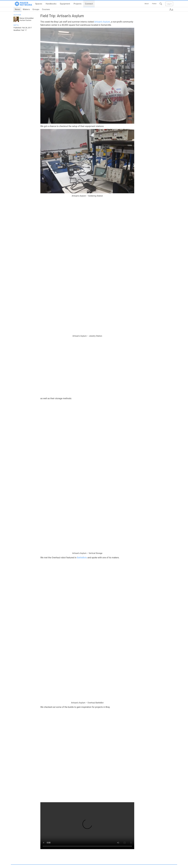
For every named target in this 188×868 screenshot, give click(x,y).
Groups (36, 9)
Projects (78, 4)
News (17, 9)
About (147, 4)
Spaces (39, 4)
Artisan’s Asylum (102, 22)
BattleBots (82, 558)
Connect (89, 4)
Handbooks (51, 4)
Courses (46, 9)
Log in (169, 4)
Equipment (65, 4)
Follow (154, 4)
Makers (26, 9)
